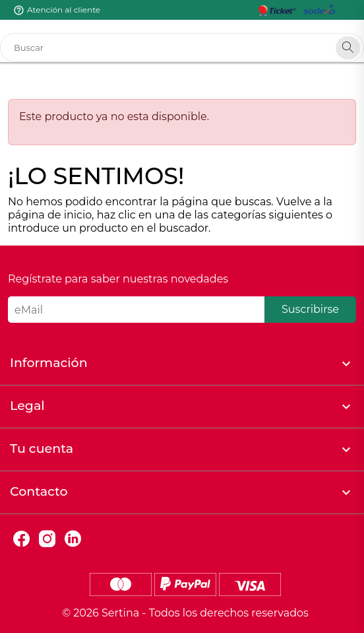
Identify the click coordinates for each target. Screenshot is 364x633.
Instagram (47, 539)
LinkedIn (73, 539)
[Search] (348, 48)
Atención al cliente (64, 10)
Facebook (21, 539)
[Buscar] (182, 48)
